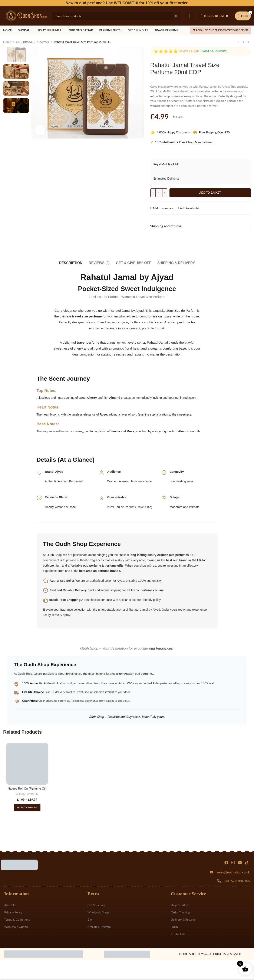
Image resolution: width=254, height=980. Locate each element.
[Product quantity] (159, 193)
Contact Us (178, 934)
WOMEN (33, 794)
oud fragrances (161, 648)
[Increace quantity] (165, 193)
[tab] (71, 261)
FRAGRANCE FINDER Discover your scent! (220, 30)
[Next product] (248, 42)
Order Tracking (180, 912)
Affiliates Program (99, 927)
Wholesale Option (16, 927)
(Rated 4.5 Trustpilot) (214, 51)
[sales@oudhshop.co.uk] (212, 872)
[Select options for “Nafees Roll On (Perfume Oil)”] (27, 807)
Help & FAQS (179, 905)
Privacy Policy (13, 912)
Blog (90, 919)
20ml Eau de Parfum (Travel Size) (130, 507)
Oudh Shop (71, 544)
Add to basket (210, 193)
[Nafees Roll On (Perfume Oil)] (27, 764)
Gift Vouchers (96, 905)
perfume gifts (114, 566)
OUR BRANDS (26, 42)
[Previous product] (238, 42)
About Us (10, 905)
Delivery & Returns (183, 919)
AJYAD (44, 42)
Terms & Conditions (17, 919)
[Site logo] (26, 16)
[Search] (116, 16)
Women (112, 481)
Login (174, 927)
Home (7, 42)
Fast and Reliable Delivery (68, 590)
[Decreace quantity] (153, 193)
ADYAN (21, 794)
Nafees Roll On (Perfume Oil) (27, 789)
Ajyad (59, 472)
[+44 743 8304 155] (219, 881)
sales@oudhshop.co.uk (233, 872)
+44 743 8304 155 (237, 881)
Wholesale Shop (98, 912)
